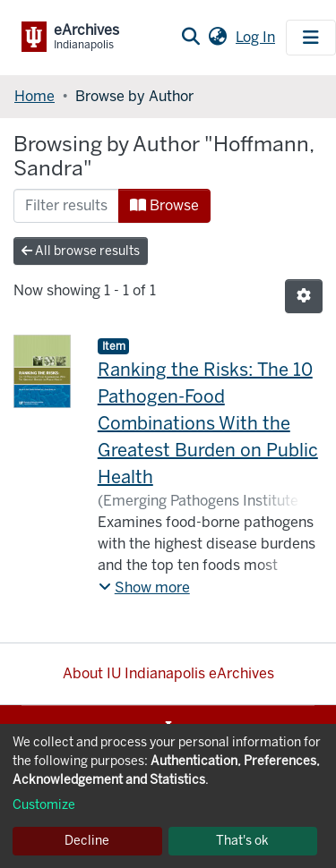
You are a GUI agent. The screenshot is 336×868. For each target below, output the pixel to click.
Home (34, 96)
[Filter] (66, 206)
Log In (257, 37)
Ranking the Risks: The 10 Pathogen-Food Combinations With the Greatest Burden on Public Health (208, 423)
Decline (87, 841)
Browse (164, 205)
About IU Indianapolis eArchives (168, 673)
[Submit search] (190, 38)
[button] (217, 38)
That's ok (242, 841)
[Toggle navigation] (311, 38)
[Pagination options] (304, 296)
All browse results (81, 251)
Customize (44, 805)
